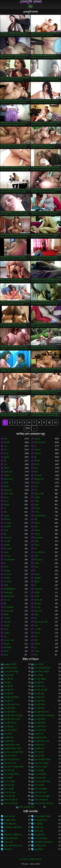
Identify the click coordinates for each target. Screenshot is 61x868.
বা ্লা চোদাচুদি (40, 774)
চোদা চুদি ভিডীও (40, 723)
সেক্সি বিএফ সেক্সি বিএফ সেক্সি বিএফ (14, 835)
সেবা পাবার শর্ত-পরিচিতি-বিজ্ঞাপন (30, 859)
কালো (6, 501)
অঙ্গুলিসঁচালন (40, 516)
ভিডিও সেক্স (38, 831)
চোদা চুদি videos (40, 679)
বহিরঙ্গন (37, 523)
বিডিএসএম (38, 560)
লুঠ (35, 457)
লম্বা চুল (7, 644)
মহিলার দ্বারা (8, 479)
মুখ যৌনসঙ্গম (9, 607)
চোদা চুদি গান (9, 690)
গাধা (5, 446)
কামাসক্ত (37, 530)
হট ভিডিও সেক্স (40, 846)
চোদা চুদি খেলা (39, 686)
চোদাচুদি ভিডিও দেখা (42, 741)
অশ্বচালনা (37, 454)
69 (5, 604)
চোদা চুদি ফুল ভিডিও (11, 697)
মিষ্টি (36, 519)
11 (56, 422)
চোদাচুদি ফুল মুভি (40, 738)
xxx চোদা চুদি (39, 664)
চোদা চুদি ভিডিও (10, 712)
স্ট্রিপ (5, 534)
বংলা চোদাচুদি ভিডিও (12, 774)
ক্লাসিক (6, 651)
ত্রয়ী (5, 512)
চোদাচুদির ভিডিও (10, 820)
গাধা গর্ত (7, 600)
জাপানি (6, 516)
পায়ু (5, 637)
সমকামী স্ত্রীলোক (10, 589)
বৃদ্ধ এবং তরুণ (9, 640)
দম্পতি (37, 512)
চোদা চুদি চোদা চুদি (41, 690)
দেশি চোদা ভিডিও (10, 756)
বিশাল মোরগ (9, 494)
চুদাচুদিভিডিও (39, 849)
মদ (35, 585)
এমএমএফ (8, 538)
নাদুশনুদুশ (37, 578)
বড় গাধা (37, 607)
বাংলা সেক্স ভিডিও (41, 838)
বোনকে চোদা (39, 827)
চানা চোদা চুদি (9, 675)
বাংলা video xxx (10, 824)
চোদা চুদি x (8, 683)
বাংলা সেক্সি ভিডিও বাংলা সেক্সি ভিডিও (14, 846)
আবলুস (37, 534)
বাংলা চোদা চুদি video (42, 796)
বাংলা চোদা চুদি (9, 796)
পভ (5, 508)
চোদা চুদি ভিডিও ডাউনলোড (44, 716)
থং (5, 563)
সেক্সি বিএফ (8, 849)
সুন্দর (36, 468)
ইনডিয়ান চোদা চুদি (10, 668)
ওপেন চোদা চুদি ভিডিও (42, 668)
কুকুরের (6, 457)
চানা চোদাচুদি (39, 675)
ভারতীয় (7, 626)
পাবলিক (7, 618)
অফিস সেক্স (38, 600)
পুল (35, 648)
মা (35, 571)
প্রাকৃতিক (37, 497)
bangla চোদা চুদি (10, 664)
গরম (36, 490)
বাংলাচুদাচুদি (38, 824)
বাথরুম (37, 651)
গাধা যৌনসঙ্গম (39, 552)
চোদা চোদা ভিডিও (10, 730)
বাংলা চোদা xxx (10, 792)
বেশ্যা (36, 486)
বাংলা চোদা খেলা (40, 792)
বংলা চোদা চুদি (9, 770)
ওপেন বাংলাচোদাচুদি (11, 672)
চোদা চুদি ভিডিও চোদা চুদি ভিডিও (14, 716)
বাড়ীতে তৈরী (39, 494)
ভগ (35, 446)
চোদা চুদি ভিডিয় (40, 719)
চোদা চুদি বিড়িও (40, 705)
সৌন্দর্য (6, 468)
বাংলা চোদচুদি (9, 789)
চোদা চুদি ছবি (9, 694)
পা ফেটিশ (37, 629)
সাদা (5, 450)
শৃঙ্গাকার (37, 483)
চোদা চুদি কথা (39, 683)
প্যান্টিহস (37, 644)
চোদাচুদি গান (39, 734)
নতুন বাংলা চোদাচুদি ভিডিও (14, 767)
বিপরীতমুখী (8, 593)
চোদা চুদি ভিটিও (10, 708)
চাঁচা (5, 461)
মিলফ (36, 472)
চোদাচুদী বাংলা (39, 749)
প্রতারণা (7, 633)
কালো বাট (7, 574)
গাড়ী (36, 640)
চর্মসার (6, 530)
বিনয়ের (7, 505)
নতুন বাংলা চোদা (10, 763)
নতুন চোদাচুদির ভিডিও (42, 759)
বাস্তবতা (37, 574)
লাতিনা (37, 563)
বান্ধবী (6, 483)
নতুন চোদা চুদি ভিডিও (12, 759)
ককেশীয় (7, 545)
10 (49, 422)
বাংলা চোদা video (41, 789)
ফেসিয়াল (7, 578)
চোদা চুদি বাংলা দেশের (12, 705)
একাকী (36, 501)
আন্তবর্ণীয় (7, 527)
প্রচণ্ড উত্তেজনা (9, 560)
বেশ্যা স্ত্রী (7, 541)
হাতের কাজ (38, 538)
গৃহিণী (6, 585)
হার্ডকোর (37, 439)
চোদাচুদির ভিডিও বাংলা (12, 749)
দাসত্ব (36, 567)
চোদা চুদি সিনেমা (40, 727)
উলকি (36, 541)
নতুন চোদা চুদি (39, 756)
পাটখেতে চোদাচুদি (41, 767)
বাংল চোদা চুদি (9, 785)
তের (5, 465)
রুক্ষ (36, 618)
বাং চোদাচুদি (8, 778)
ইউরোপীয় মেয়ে (40, 443)
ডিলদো (37, 545)
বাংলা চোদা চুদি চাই (41, 800)
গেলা (36, 626)
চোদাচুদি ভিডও (9, 741)
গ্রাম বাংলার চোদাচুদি (42, 672)
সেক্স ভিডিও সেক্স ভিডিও (13, 827)
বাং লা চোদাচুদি (9, 781)
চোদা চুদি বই (8, 701)
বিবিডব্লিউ (8, 648)
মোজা (6, 629)
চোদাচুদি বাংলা (30, 2)
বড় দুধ (6, 454)
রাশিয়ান (37, 593)
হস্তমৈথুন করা (39, 479)
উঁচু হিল (37, 582)
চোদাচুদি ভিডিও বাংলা (12, 745)
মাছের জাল (38, 611)
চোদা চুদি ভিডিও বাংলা (12, 719)
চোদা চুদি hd (8, 679)
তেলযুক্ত (7, 571)
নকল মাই (7, 622)
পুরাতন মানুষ (8, 611)
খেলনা (6, 497)
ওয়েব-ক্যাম (38, 589)
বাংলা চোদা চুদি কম (11, 800)
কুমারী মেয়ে (8, 472)
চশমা (36, 637)
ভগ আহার (8, 582)
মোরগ (36, 556)
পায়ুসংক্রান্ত (8, 490)
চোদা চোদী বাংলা (40, 730)
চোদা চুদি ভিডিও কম (41, 712)
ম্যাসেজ (37, 633)
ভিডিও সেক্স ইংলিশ (11, 838)
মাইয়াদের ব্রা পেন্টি (41, 622)
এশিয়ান (7, 476)
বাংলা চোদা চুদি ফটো (26, 807)
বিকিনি (6, 615)
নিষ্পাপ (37, 465)
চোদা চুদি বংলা (39, 697)
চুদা (5, 831)
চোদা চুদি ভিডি (39, 708)
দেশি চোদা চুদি (39, 752)
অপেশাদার (38, 476)
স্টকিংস (6, 486)
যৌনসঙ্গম (37, 604)
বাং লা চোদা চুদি (40, 778)
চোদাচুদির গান (39, 745)
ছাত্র (36, 549)
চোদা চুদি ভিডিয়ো (10, 723)
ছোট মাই (37, 450)
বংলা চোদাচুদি (39, 770)
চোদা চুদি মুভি (9, 727)
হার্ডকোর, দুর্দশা (9, 596)
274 (28, 428)
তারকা (6, 552)
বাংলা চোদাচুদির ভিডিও (43, 816)
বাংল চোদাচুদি (39, 785)
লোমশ (36, 505)
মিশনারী (37, 461)
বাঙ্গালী (37, 596)
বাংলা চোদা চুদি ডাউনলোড (44, 803)
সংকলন (37, 508)
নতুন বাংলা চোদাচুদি (41, 763)
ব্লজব (6, 439)
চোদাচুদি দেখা (9, 738)
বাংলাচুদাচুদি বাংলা (41, 820)
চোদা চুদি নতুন (39, 694)
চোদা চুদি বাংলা (40, 701)
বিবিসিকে (7, 519)
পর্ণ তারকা (7, 523)
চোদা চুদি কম (8, 686)
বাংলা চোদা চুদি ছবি (11, 803)
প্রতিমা (36, 615)
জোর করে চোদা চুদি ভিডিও (14, 752)
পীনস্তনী (7, 443)
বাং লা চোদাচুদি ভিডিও (42, 781)
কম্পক (6, 567)
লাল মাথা (7, 556)
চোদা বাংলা (8, 734)
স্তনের (6, 655)
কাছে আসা (8, 549)
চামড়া (36, 527)
